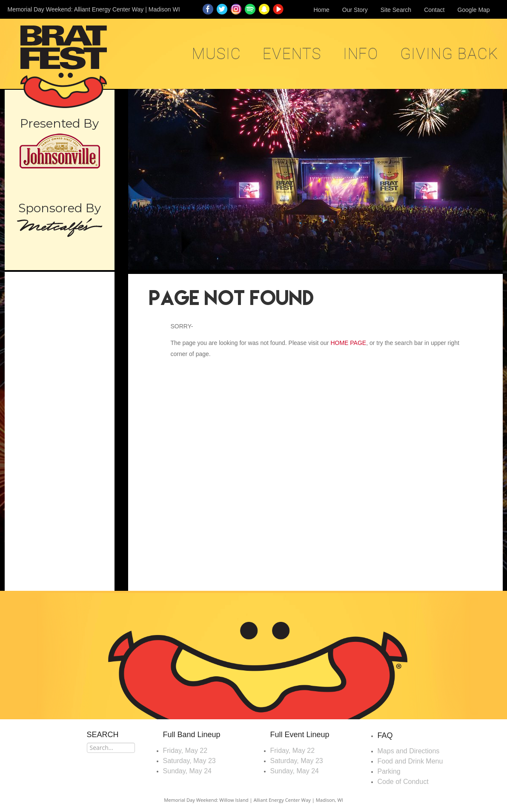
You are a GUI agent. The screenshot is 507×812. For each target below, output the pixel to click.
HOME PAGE (348, 343)
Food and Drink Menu (410, 761)
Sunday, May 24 (187, 771)
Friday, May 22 (185, 751)
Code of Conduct (403, 782)
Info (361, 54)
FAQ (385, 735)
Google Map (473, 10)
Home (322, 10)
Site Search (396, 10)
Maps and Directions (409, 751)
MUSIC (217, 54)
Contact (434, 10)
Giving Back (449, 54)
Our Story (355, 10)
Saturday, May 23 (189, 761)
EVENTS (292, 54)
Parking (389, 771)
